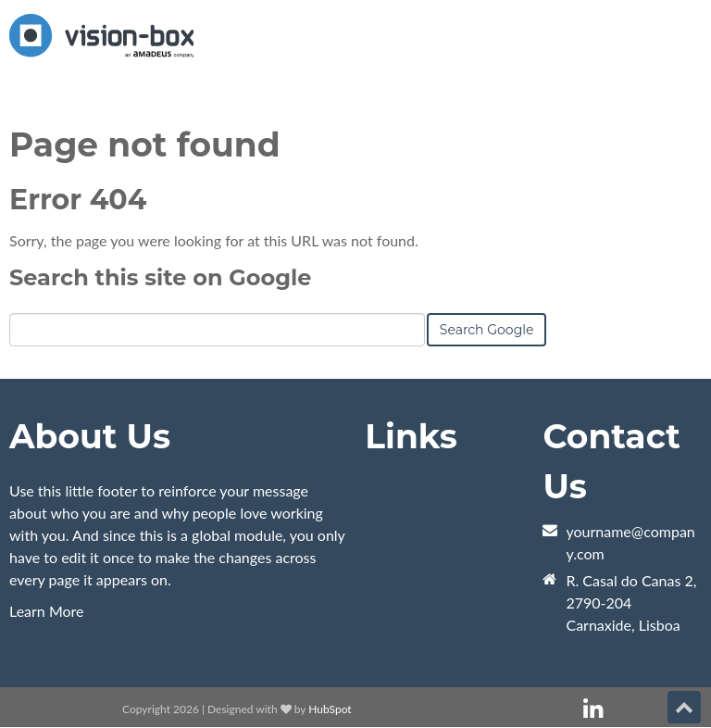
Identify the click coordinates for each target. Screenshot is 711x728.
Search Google (487, 330)
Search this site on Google (160, 277)
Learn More (47, 611)
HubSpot (330, 709)
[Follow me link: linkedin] (593, 709)
